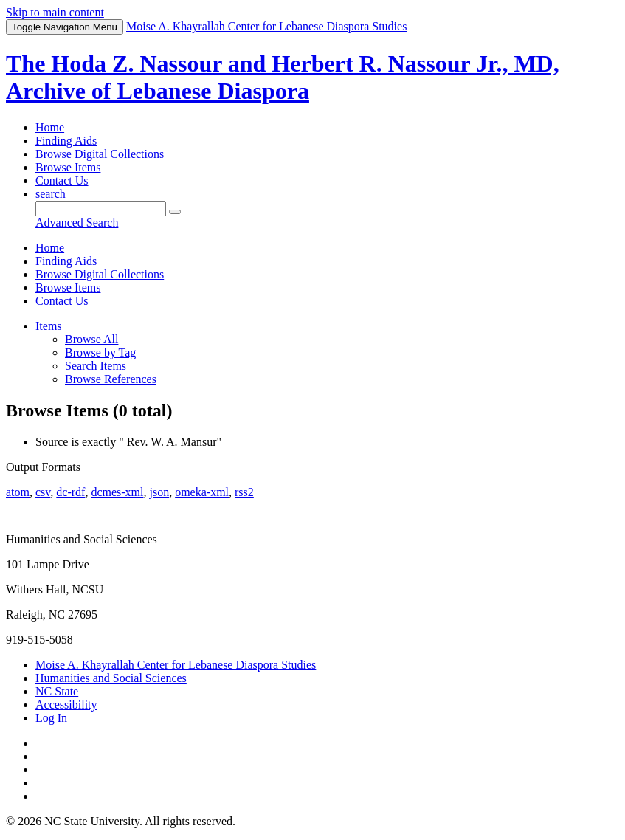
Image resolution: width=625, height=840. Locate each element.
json (159, 492)
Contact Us (62, 180)
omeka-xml (202, 492)
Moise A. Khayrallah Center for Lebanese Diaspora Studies (176, 665)
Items (49, 326)
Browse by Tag (100, 352)
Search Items (96, 366)
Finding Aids (66, 141)
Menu (65, 27)
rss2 (244, 492)
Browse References (111, 379)
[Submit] (175, 212)
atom (18, 492)
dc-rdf (70, 492)
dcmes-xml (117, 492)
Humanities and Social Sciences (111, 678)
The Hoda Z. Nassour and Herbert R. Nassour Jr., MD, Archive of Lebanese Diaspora (283, 77)
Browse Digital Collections (100, 154)
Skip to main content (55, 12)
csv (43, 492)
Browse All (91, 339)
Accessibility (66, 705)
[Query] (101, 209)
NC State (57, 691)
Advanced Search (77, 223)
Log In (51, 718)
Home (50, 127)
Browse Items (68, 167)
